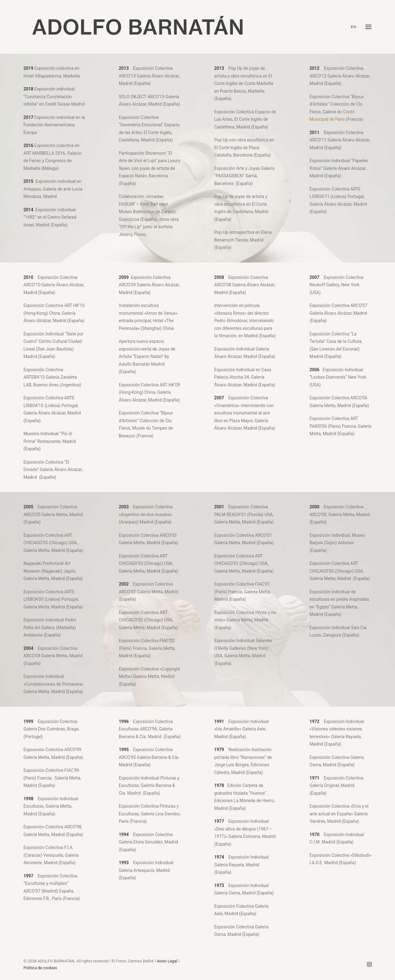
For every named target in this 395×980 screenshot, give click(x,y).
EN (354, 27)
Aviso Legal (167, 961)
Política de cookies (40, 968)
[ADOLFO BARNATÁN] (137, 27)
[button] (368, 27)
